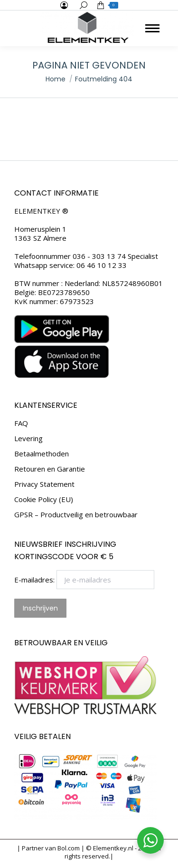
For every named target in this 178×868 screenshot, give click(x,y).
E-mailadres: (84, 580)
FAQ (21, 423)
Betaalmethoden (42, 454)
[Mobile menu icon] (152, 28)
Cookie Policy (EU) (44, 499)
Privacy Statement (44, 484)
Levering (28, 439)
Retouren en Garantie (50, 469)
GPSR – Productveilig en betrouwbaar (76, 515)
